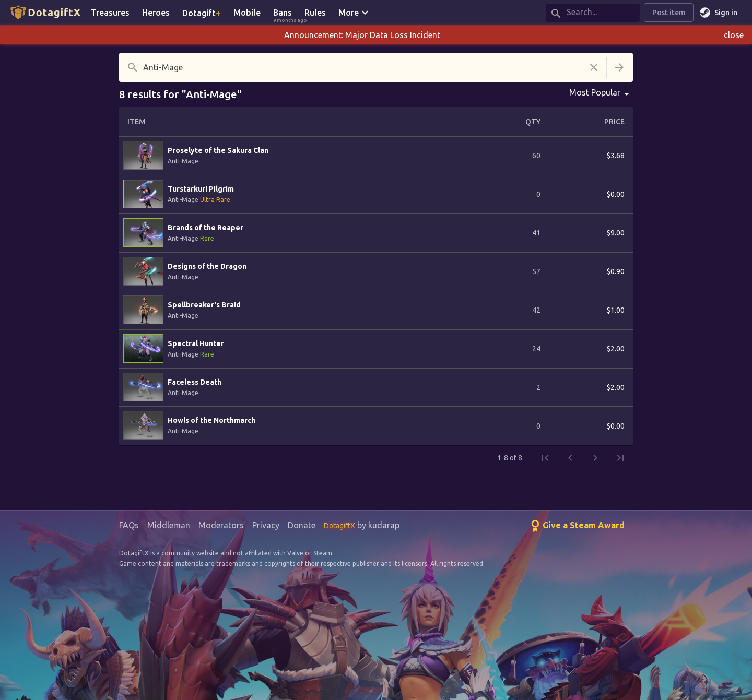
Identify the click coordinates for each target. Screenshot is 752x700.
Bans (286, 13)
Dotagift (202, 13)
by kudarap (362, 525)
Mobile (247, 13)
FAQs (129, 525)
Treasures (110, 13)
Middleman (169, 525)
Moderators (221, 525)
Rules (315, 13)
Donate (302, 525)
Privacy (266, 525)
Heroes (156, 13)
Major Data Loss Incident (393, 35)
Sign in (720, 13)
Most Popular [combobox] (595, 92)
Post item (669, 13)
